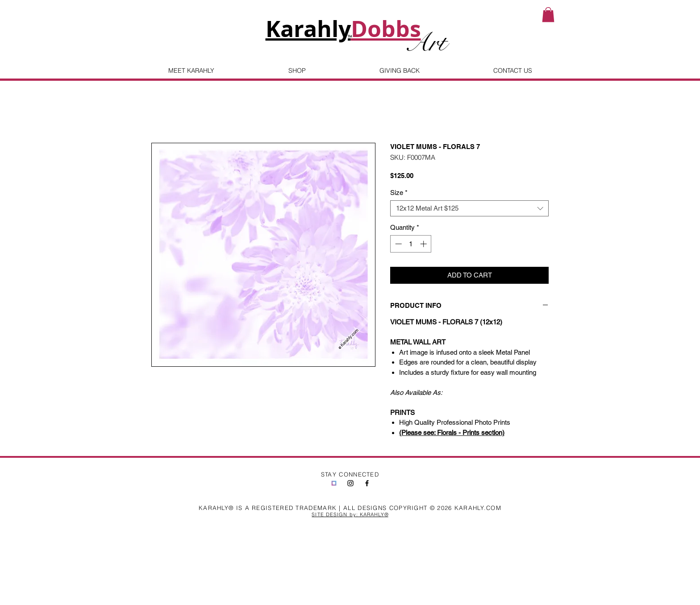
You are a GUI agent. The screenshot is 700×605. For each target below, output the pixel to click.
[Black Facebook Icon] (367, 483)
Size (399, 193)
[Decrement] (398, 244)
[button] (548, 15)
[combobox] (469, 208)
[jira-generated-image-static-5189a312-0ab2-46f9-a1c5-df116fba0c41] (334, 483)
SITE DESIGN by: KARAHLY (348, 514)
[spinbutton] (411, 244)
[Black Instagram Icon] (350, 483)
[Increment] (424, 244)
